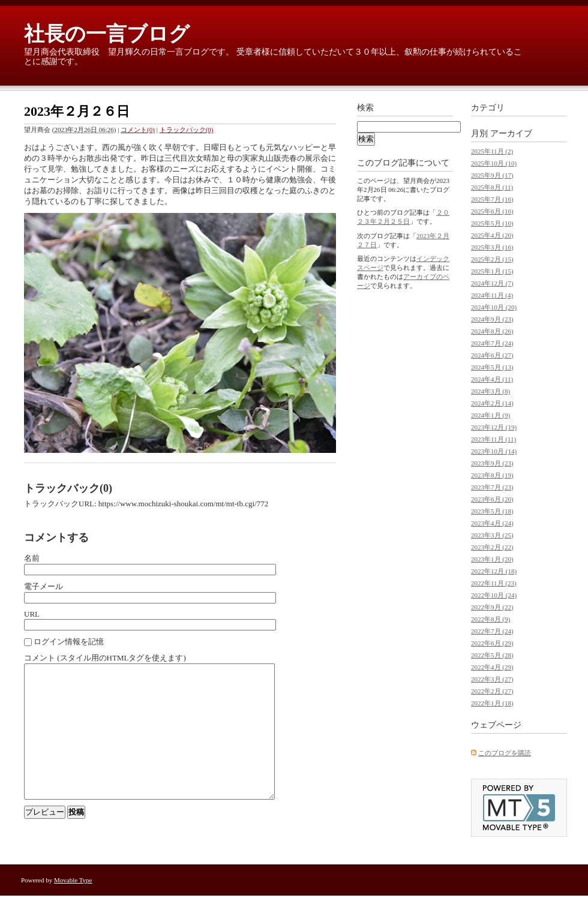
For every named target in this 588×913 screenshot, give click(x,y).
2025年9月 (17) (492, 175)
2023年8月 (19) (492, 475)
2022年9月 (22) (492, 607)
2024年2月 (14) (492, 403)
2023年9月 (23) (492, 463)
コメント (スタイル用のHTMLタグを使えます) (105, 658)
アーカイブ (511, 133)
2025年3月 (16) (492, 247)
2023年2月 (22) (492, 547)
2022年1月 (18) (492, 703)
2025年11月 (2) (492, 151)
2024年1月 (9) (490, 415)
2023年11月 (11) (493, 439)
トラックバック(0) (187, 130)
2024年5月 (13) (492, 367)
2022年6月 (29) (492, 643)
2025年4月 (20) (492, 235)
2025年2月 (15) (492, 259)
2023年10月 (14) (494, 451)
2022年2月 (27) (492, 691)
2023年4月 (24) (492, 523)
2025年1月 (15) (492, 271)
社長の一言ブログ (107, 34)
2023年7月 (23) (492, 487)
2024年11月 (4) (492, 295)
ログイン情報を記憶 (69, 642)
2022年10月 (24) (494, 595)
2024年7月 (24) (492, 343)
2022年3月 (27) (492, 679)
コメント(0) (138, 130)
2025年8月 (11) (492, 187)
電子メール (43, 586)
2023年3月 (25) (492, 535)
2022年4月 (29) (492, 667)
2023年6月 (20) (492, 499)
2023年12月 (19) (494, 427)
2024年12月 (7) (492, 283)
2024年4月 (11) (492, 379)
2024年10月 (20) (494, 307)
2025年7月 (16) (492, 199)
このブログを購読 (505, 753)
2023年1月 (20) (492, 559)
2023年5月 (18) (492, 511)
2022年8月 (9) (490, 619)
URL (32, 614)
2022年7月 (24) (492, 631)
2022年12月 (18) (494, 571)
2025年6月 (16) (492, 211)
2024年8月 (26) (492, 331)
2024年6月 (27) (492, 355)
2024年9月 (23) (492, 319)
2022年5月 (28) (492, 655)
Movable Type (73, 897)
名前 (32, 558)
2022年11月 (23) (494, 583)
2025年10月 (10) (494, 163)
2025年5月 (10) (492, 223)
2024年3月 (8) (490, 391)
